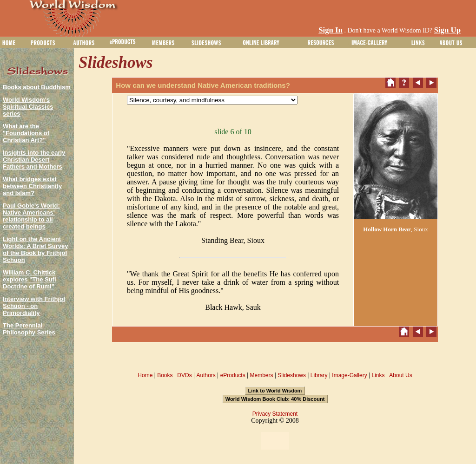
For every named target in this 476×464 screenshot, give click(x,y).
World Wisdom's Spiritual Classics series (28, 107)
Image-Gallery (349, 375)
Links (378, 375)
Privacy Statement (275, 414)
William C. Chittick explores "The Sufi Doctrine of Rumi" (30, 279)
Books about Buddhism (37, 87)
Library (319, 375)
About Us (400, 375)
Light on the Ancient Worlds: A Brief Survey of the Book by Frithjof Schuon (35, 249)
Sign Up (447, 30)
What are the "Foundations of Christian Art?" (26, 133)
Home (145, 375)
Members (261, 375)
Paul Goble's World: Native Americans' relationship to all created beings (31, 216)
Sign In (331, 30)
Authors (206, 375)
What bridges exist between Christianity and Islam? (32, 186)
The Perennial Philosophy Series (29, 329)
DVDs (184, 375)
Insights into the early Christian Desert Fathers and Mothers (34, 160)
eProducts (233, 375)
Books (165, 375)
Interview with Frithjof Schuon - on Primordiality (34, 306)
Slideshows (292, 375)
